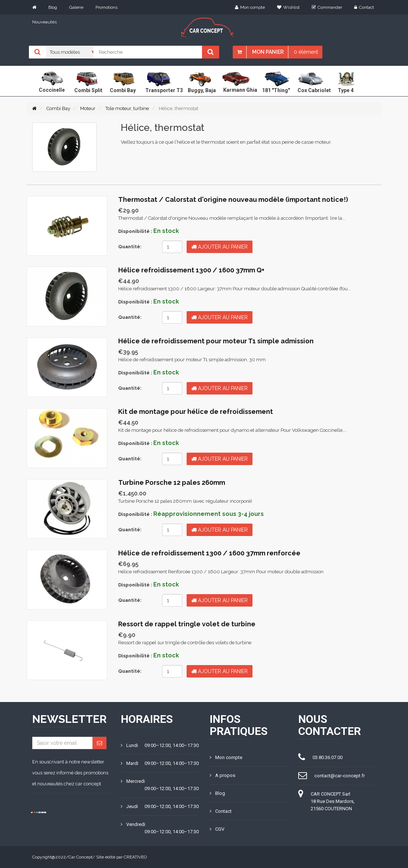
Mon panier (268, 52)
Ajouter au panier (220, 247)
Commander (327, 7)
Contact (364, 7)
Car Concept (81, 857)
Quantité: (130, 247)
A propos (222, 775)
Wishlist (288, 7)
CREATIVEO (135, 857)
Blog (53, 7)
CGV (217, 829)
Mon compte (250, 7)
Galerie (76, 7)
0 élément (306, 52)
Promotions (106, 7)
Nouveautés (44, 22)
